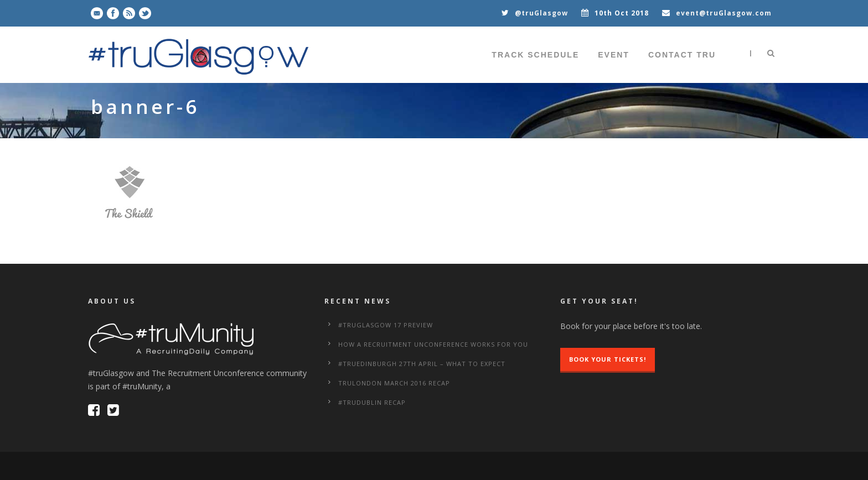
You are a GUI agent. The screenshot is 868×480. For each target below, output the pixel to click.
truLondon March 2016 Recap (394, 383)
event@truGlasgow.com (724, 13)
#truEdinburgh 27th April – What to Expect (422, 364)
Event (614, 55)
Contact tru (682, 55)
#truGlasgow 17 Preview (386, 325)
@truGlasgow (541, 13)
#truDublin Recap (372, 402)
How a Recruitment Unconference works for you (433, 344)
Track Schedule (535, 55)
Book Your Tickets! (608, 359)
